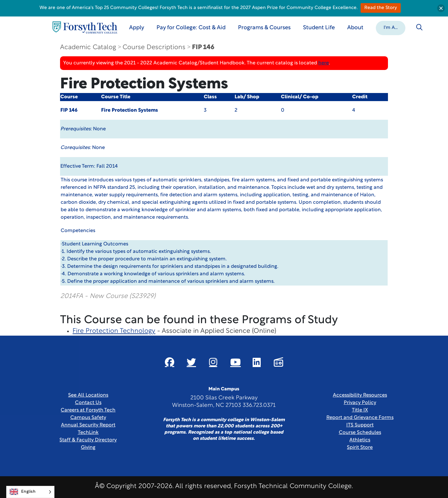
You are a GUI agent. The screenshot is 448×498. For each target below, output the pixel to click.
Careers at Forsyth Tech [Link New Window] (88, 410)
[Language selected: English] (30, 492)
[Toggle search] (419, 27)
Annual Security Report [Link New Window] (88, 425)
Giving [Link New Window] (88, 448)
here (324, 63)
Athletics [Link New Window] (360, 440)
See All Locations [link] (88, 395)
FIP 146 (203, 47)
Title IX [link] (360, 410)
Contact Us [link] (88, 403)
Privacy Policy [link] (360, 403)
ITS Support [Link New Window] (360, 425)
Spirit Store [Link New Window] (360, 448)
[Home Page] (85, 28)
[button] (391, 27)
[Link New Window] (170, 362)
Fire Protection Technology (114, 331)
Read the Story (381, 8)
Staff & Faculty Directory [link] (88, 440)
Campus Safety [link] (88, 418)
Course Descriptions (154, 47)
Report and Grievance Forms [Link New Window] (360, 418)
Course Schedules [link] (360, 433)
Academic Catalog (88, 47)
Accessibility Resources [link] (360, 395)
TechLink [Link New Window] (88, 433)
